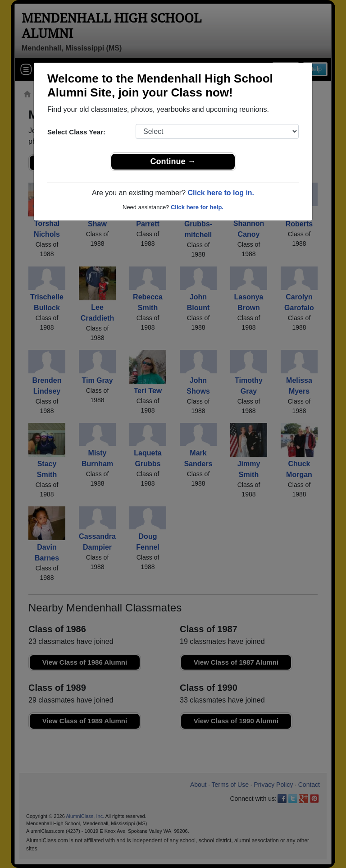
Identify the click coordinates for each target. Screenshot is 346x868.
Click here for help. (197, 207)
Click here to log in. (221, 193)
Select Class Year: (76, 132)
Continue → (173, 161)
